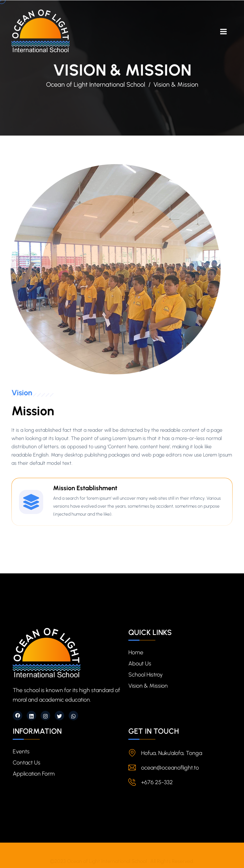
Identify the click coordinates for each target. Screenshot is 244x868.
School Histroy (146, 675)
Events (21, 751)
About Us (140, 664)
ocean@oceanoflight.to (170, 768)
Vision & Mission (148, 686)
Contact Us (27, 763)
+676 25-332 (157, 782)
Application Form (34, 774)
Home (136, 652)
